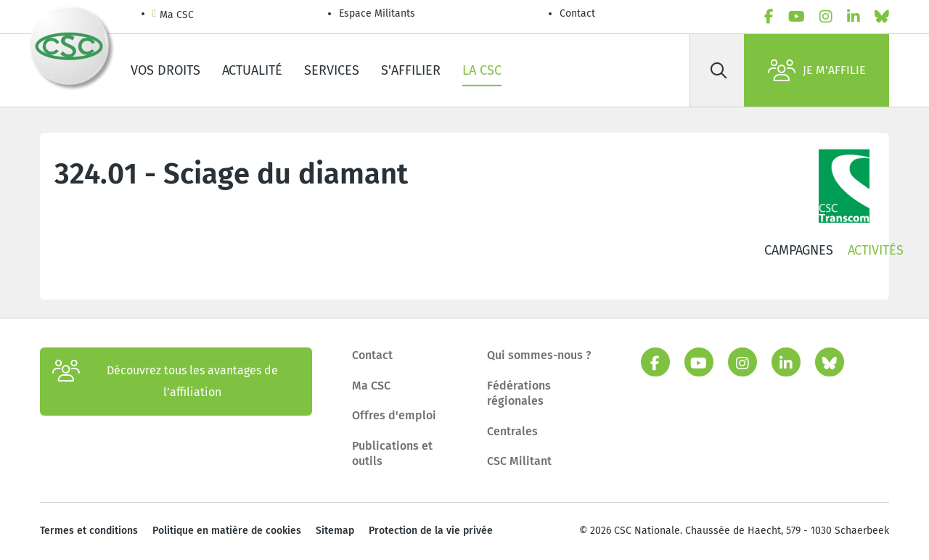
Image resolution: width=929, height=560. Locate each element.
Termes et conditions (89, 531)
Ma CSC (173, 16)
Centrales (512, 431)
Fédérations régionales (519, 394)
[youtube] (797, 17)
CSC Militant (519, 461)
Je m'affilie (817, 70)
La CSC (482, 70)
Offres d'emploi (394, 415)
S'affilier (411, 70)
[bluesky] (882, 17)
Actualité (252, 70)
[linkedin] (854, 17)
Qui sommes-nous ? (539, 355)
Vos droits (165, 70)
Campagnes (799, 250)
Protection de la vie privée (431, 531)
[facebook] (769, 17)
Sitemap (335, 531)
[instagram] (826, 17)
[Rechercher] (719, 70)
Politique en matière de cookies (227, 531)
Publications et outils (392, 454)
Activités (876, 250)
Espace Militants (377, 13)
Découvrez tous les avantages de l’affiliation (165, 382)
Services (332, 70)
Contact (577, 13)
